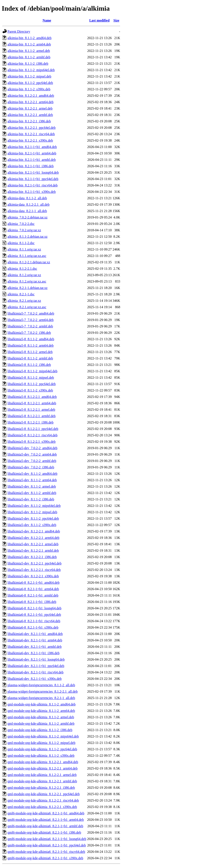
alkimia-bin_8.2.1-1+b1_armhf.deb (32, 160)
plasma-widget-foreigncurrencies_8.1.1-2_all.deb (41, 685)
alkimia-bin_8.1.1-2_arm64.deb (29, 44)
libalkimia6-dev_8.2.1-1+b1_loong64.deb (36, 659)
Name (47, 20)
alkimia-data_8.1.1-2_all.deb (27, 198)
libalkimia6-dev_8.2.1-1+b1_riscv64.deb (36, 672)
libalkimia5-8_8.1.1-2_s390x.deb (30, 390)
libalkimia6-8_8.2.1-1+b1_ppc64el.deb (34, 615)
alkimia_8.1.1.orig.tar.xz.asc (27, 256)
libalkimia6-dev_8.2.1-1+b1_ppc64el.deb (36, 666)
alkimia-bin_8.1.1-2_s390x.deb (29, 89)
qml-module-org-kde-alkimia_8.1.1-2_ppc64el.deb (42, 749)
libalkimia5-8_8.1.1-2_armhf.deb (30, 358)
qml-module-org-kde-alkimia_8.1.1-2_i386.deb (40, 730)
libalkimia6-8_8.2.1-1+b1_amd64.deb (33, 583)
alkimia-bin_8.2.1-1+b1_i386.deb (31, 166)
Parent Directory (19, 32)
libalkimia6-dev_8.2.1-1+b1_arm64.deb (35, 640)
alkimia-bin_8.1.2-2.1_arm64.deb (30, 102)
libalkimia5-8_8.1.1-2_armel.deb (30, 352)
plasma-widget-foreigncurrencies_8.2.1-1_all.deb (41, 698)
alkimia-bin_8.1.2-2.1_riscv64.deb (31, 134)
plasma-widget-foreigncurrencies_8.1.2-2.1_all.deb (43, 691)
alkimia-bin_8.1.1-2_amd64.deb (30, 38)
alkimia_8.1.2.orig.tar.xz (24, 275)
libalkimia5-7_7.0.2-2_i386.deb (29, 333)
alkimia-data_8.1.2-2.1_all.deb (28, 205)
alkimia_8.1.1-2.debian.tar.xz (27, 237)
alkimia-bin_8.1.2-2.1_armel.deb (30, 108)
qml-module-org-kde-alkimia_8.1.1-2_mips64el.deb (43, 736)
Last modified (99, 20)
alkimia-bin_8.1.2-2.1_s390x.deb (30, 140)
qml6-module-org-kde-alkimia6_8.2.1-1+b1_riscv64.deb (46, 852)
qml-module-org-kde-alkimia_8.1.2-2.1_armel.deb (42, 775)
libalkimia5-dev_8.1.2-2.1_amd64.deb (34, 531)
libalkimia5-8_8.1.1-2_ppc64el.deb (32, 384)
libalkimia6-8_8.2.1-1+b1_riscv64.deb (34, 621)
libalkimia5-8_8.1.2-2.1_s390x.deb (32, 442)
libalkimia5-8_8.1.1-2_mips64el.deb (32, 371)
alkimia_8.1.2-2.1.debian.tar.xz (29, 262)
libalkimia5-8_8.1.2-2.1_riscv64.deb (33, 435)
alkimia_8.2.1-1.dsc (21, 294)
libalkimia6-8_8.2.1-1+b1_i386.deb (32, 602)
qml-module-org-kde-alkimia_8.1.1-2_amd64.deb (41, 704)
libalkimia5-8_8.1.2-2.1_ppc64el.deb (33, 429)
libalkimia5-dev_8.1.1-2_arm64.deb (32, 480)
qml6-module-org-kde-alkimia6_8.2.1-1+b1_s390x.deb (45, 858)
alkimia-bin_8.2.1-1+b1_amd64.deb (32, 147)
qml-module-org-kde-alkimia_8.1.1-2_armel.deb (41, 717)
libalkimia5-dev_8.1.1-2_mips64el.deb (34, 506)
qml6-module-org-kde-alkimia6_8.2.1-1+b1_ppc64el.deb (47, 845)
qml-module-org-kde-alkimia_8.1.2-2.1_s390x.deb (42, 807)
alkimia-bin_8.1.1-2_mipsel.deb (29, 76)
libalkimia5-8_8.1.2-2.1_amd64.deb (32, 397)
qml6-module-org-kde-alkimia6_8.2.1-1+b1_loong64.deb (47, 839)
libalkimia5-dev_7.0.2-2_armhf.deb (32, 461)
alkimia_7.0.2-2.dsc (21, 224)
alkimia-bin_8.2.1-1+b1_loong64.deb (33, 172)
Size (116, 20)
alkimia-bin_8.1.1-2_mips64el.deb (31, 70)
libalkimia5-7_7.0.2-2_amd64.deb (31, 313)
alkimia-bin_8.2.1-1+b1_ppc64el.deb (33, 179)
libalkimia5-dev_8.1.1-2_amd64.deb (32, 474)
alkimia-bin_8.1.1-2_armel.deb (29, 51)
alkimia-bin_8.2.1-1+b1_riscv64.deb (33, 185)
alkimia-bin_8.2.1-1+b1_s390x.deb (32, 192)
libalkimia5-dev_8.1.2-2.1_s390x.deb (33, 576)
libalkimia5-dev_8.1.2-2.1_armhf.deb (33, 551)
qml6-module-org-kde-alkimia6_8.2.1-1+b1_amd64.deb (46, 813)
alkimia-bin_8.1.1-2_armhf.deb (29, 57)
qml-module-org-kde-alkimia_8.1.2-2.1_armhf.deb (42, 781)
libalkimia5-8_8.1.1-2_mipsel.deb (31, 378)
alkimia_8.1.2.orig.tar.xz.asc (27, 281)
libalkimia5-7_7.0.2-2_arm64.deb (31, 320)
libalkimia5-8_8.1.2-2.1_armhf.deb (32, 416)
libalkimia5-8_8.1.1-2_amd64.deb (31, 339)
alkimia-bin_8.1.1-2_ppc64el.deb (30, 83)
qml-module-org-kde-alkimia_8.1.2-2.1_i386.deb (41, 788)
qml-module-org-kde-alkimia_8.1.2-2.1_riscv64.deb (43, 800)
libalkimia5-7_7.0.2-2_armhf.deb (30, 326)
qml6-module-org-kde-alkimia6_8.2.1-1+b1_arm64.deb (46, 820)
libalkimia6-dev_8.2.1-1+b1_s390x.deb (35, 679)
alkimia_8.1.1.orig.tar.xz (24, 249)
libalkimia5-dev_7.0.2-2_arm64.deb (32, 454)
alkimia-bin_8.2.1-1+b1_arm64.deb (32, 153)
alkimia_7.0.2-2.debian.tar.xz (27, 217)
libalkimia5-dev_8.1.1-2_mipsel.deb (32, 512)
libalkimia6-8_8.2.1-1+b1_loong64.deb (34, 608)
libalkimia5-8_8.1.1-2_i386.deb (29, 365)
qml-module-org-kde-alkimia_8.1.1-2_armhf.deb (41, 724)
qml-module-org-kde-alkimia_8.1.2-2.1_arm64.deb (43, 768)
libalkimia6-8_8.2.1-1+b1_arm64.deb (33, 589)
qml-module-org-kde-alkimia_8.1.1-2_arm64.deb (41, 711)
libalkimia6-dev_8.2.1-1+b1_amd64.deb (35, 634)
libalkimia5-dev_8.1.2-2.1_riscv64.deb (34, 570)
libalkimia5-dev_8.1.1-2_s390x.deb (32, 525)
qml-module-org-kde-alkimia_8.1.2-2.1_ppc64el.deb (44, 794)
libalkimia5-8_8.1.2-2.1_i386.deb (30, 422)
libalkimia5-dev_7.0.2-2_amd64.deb (32, 448)
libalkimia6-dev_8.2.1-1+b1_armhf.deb (35, 647)
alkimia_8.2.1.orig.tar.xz (24, 301)
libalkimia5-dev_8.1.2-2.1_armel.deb (33, 544)
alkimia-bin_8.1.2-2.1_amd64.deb (31, 96)
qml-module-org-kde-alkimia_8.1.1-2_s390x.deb (41, 756)
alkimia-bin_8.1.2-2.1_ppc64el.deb (32, 128)
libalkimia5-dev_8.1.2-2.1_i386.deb (32, 557)
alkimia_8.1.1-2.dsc (21, 243)
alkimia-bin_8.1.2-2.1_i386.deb (29, 121)
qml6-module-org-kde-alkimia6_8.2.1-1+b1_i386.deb (44, 832)
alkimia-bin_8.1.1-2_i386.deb (28, 64)
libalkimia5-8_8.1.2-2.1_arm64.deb (32, 403)
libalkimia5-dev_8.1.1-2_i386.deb (31, 499)
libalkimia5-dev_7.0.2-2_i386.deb (31, 467)
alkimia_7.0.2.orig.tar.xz (24, 230)
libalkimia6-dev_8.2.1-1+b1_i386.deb (33, 653)
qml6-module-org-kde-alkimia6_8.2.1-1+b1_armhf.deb (45, 826)
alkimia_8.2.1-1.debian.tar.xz (27, 288)
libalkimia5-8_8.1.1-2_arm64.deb (31, 345)
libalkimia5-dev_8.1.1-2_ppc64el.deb (33, 518)
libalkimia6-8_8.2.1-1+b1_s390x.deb (33, 627)
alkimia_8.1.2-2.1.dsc (22, 269)
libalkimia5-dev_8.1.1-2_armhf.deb (32, 493)
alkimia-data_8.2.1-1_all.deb (27, 211)
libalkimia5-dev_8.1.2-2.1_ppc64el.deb (34, 563)
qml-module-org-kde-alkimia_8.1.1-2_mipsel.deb (41, 743)
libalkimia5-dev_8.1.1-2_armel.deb (32, 486)
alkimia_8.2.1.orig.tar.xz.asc (27, 307)
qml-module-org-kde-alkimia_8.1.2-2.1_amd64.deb (43, 762)
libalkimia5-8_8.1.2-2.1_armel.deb (31, 410)
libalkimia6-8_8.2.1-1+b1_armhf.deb (33, 595)
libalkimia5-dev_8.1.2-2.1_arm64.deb (33, 538)
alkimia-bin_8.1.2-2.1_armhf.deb (30, 115)
